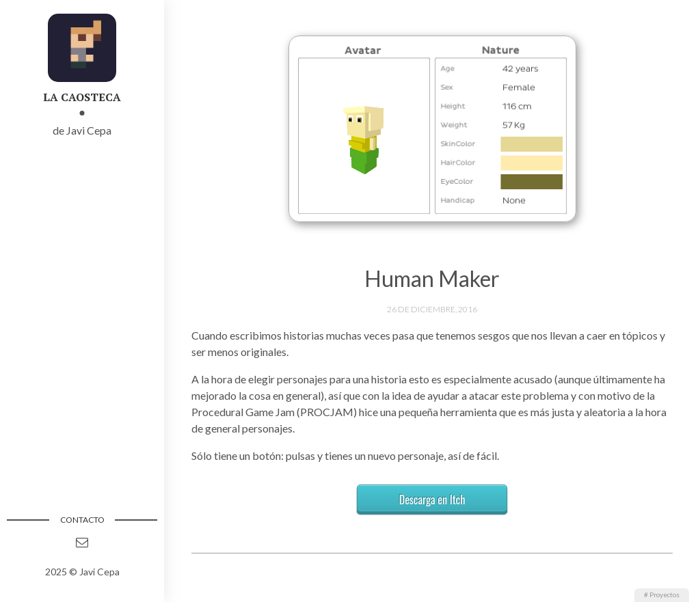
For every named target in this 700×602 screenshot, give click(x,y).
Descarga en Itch (432, 500)
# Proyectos (662, 594)
